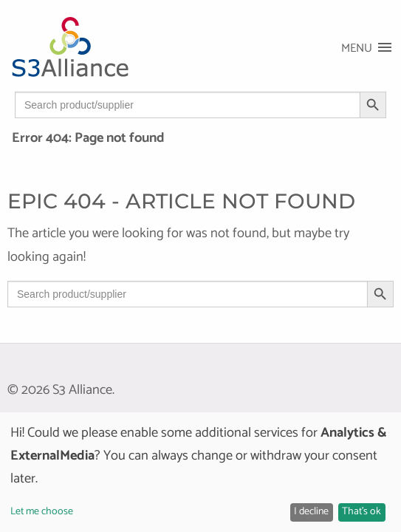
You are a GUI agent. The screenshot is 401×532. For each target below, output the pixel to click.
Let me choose (42, 512)
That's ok (361, 512)
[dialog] (200, 472)
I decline (311, 512)
